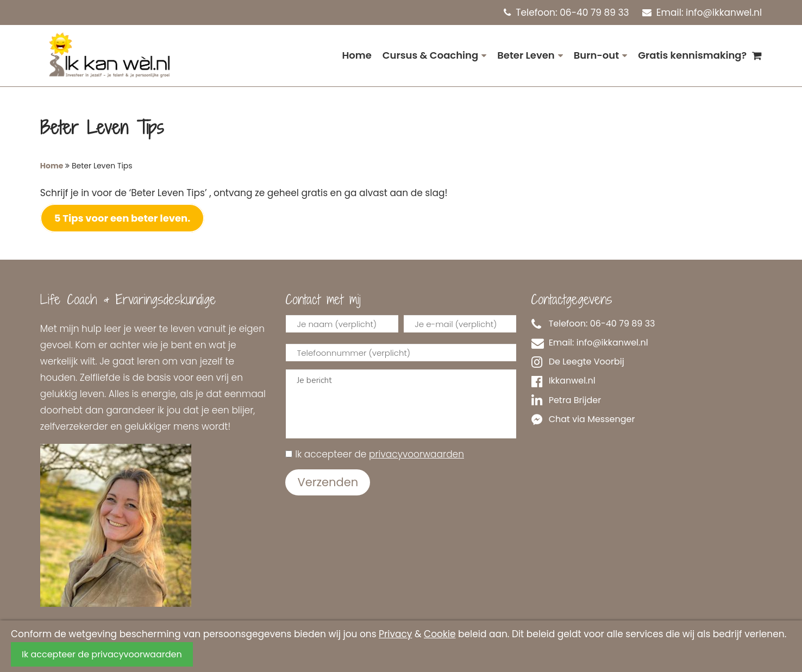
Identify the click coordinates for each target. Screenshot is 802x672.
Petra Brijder (566, 400)
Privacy (395, 634)
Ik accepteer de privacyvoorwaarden (102, 654)
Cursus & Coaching (430, 55)
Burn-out (597, 55)
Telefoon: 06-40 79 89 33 (566, 12)
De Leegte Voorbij (578, 362)
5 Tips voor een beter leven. (123, 218)
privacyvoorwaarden (416, 454)
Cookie (440, 634)
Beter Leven (526, 55)
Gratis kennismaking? (692, 55)
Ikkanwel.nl (563, 381)
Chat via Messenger (583, 419)
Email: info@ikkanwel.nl (702, 12)
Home (356, 55)
